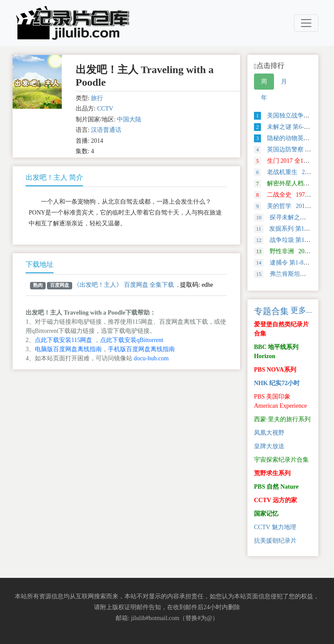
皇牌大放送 (269, 446)
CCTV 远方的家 (276, 500)
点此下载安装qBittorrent (132, 340)
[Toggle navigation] (306, 23)
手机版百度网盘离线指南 (141, 349)
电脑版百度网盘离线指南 (68, 349)
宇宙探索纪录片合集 (281, 460)
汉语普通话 (106, 130)
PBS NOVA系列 (275, 370)
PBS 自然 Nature (276, 487)
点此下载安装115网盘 (63, 340)
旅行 (97, 98)
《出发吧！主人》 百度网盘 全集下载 (124, 285)
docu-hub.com (151, 358)
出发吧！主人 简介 (54, 177)
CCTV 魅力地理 (275, 527)
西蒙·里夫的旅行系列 (282, 419)
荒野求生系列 (272, 473)
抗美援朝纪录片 (275, 541)
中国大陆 (129, 119)
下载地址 (40, 264)
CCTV (105, 109)
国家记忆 (266, 514)
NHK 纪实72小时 (277, 383)
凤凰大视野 (269, 433)
